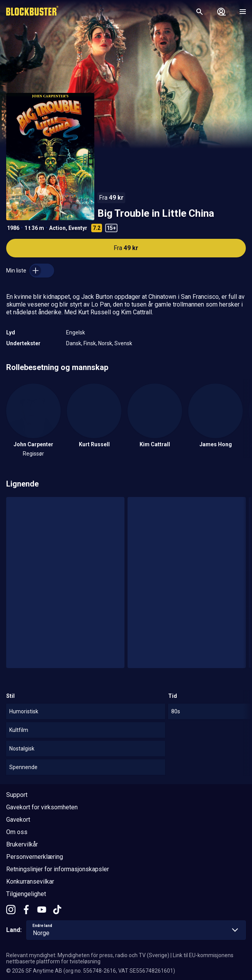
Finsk (90, 343)
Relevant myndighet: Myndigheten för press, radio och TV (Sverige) (88, 955)
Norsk (105, 343)
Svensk (123, 343)
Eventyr (78, 228)
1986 (13, 228)
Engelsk (76, 332)
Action (57, 228)
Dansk (74, 343)
